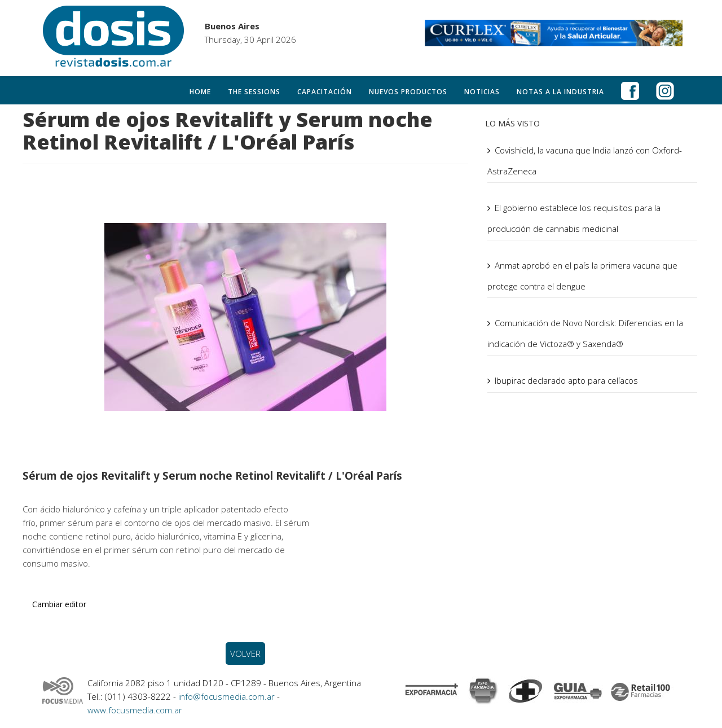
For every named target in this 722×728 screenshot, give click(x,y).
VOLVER (245, 654)
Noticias (482, 92)
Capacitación (325, 92)
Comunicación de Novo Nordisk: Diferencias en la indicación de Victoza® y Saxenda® (585, 333)
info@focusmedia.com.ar (228, 696)
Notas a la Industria (560, 92)
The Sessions (254, 92)
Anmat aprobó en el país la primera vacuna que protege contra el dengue (582, 276)
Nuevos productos (408, 92)
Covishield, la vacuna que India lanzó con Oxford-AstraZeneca (585, 161)
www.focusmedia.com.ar (135, 710)
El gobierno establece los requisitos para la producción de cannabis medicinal (574, 218)
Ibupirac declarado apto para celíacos (566, 380)
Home (200, 92)
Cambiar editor (59, 604)
